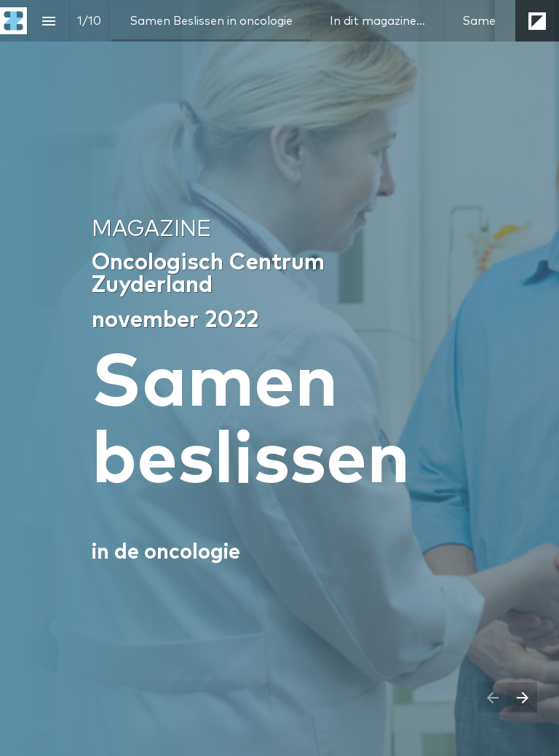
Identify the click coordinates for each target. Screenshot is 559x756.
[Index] (48, 21)
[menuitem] (211, 21)
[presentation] (279, 378)
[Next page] (522, 697)
